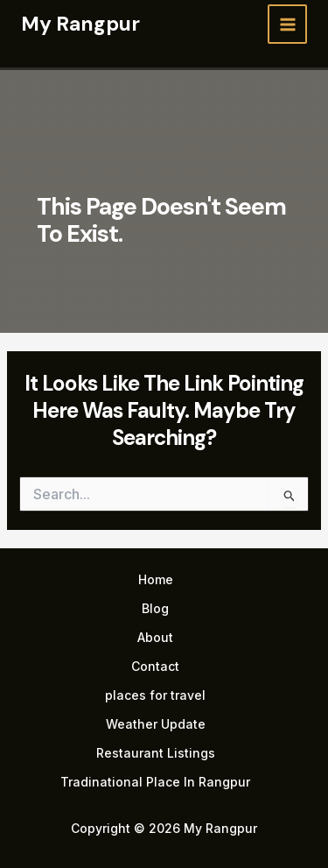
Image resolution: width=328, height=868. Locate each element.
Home (156, 579)
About (155, 637)
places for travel (155, 695)
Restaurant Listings (156, 753)
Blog (155, 608)
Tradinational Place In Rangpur (155, 782)
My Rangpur (80, 24)
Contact (155, 666)
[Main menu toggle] (287, 24)
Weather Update (156, 724)
